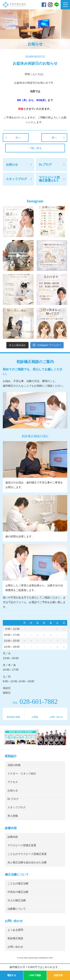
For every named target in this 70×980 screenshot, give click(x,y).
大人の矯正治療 (17, 900)
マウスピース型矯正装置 (22, 845)
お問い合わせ (56, 717)
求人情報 (13, 816)
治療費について (17, 909)
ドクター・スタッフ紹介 (22, 774)
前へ (54, 138)
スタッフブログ (17, 807)
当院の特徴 (14, 765)
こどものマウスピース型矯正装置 (27, 854)
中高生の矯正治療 (18, 892)
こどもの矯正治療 (18, 884)
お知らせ (13, 791)
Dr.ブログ (13, 799)
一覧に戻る (35, 148)
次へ (18, 138)
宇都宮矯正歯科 (14, 14)
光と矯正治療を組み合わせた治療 (27, 862)
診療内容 (13, 837)
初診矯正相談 (13, 717)
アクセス (13, 782)
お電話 (35, 717)
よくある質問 (15, 930)
